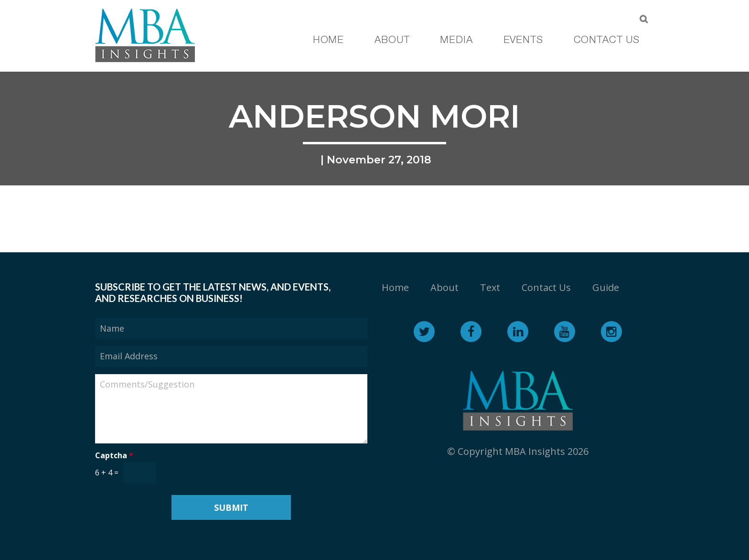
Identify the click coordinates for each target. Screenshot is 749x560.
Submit (231, 507)
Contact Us (546, 287)
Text (490, 287)
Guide (606, 287)
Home (395, 287)
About (444, 287)
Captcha (114, 456)
